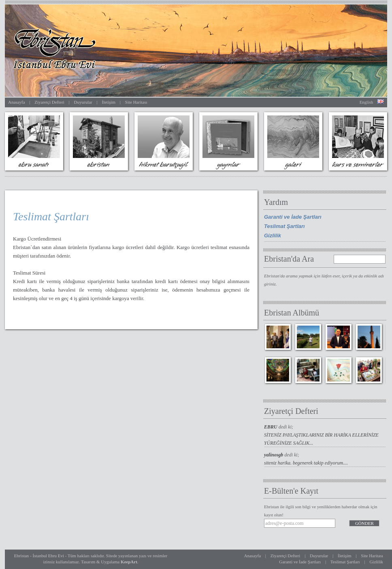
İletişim (109, 102)
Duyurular (83, 102)
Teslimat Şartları (284, 226)
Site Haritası (136, 102)
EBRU (271, 427)
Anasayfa (17, 102)
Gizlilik (273, 235)
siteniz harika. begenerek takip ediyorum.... (306, 463)
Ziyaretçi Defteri (49, 102)
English (366, 102)
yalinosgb (274, 455)
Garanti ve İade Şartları (293, 217)
